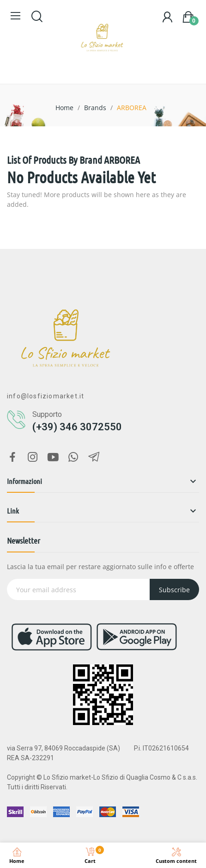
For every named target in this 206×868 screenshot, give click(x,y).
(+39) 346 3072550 (77, 427)
